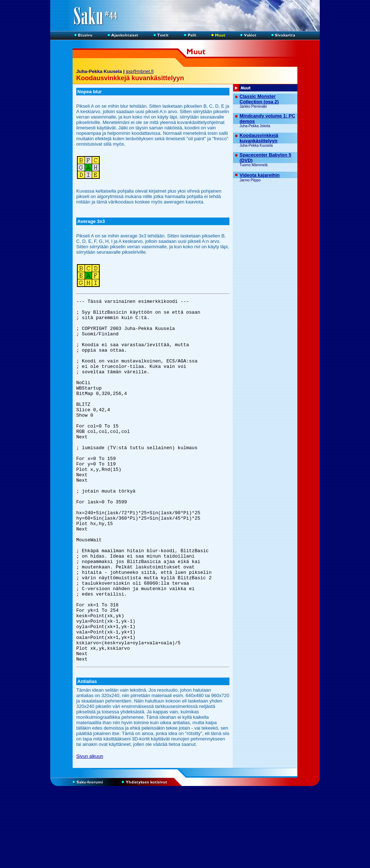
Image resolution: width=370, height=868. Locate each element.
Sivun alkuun (90, 829)
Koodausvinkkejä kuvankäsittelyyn (259, 138)
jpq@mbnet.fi (140, 71)
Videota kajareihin (260, 175)
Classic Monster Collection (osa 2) (259, 99)
